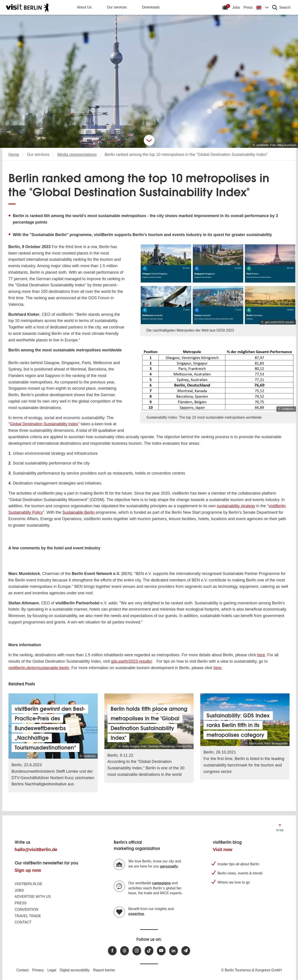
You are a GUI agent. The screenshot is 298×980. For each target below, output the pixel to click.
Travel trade (28, 916)
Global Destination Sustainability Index (44, 424)
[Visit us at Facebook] (112, 951)
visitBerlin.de (28, 884)
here (261, 655)
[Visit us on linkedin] (173, 951)
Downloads (151, 7)
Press (248, 7)
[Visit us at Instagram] (137, 951)
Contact (23, 922)
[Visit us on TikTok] (149, 951)
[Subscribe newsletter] (186, 951)
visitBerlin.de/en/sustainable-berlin (39, 668)
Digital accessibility (75, 970)
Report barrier (104, 970)
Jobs (236, 7)
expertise (136, 914)
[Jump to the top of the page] (280, 827)
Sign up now (28, 870)
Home (14, 155)
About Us (84, 7)
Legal (52, 970)
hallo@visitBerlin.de (36, 850)
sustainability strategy (236, 506)
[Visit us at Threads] (125, 951)
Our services (117, 7)
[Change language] (262, 7)
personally (169, 866)
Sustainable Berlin (78, 512)
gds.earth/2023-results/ (132, 661)
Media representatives (77, 155)
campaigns (162, 883)
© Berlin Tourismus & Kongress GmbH (251, 970)
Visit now (222, 850)
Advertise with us (33, 897)
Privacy (38, 970)
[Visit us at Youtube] (161, 951)
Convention (27, 910)
